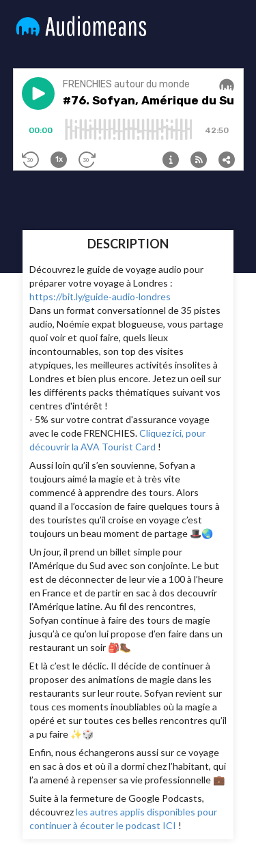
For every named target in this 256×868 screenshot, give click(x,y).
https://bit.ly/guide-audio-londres (100, 296)
